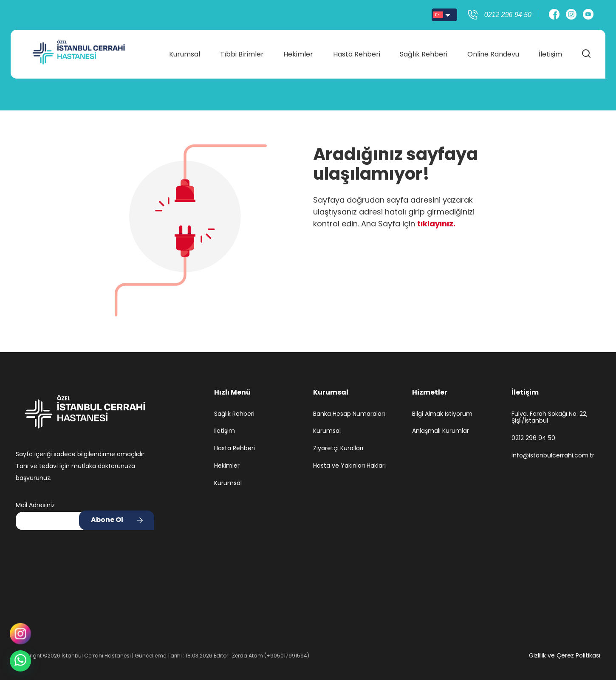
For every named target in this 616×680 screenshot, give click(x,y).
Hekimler (299, 52)
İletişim (547, 52)
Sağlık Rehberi (422, 52)
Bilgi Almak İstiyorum (442, 414)
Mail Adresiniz (35, 505)
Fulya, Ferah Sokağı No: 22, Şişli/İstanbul (550, 418)
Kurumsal (187, 52)
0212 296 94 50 (533, 438)
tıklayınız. (436, 224)
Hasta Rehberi (356, 52)
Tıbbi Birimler (243, 52)
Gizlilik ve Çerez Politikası (565, 655)
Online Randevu (491, 52)
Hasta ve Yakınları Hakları (349, 466)
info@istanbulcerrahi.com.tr (553, 456)
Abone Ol (107, 520)
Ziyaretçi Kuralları (338, 448)
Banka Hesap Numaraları (349, 414)
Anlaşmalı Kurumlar (441, 431)
